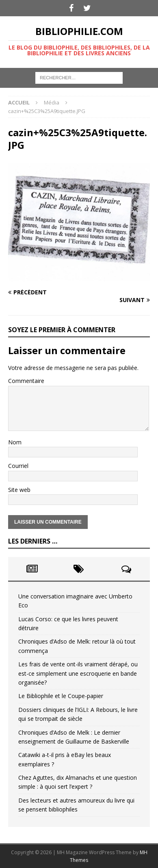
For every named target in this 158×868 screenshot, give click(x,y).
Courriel (18, 466)
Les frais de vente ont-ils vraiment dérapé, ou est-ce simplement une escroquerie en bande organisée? (78, 673)
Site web (19, 490)
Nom (15, 442)
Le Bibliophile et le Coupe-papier (61, 696)
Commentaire (26, 381)
